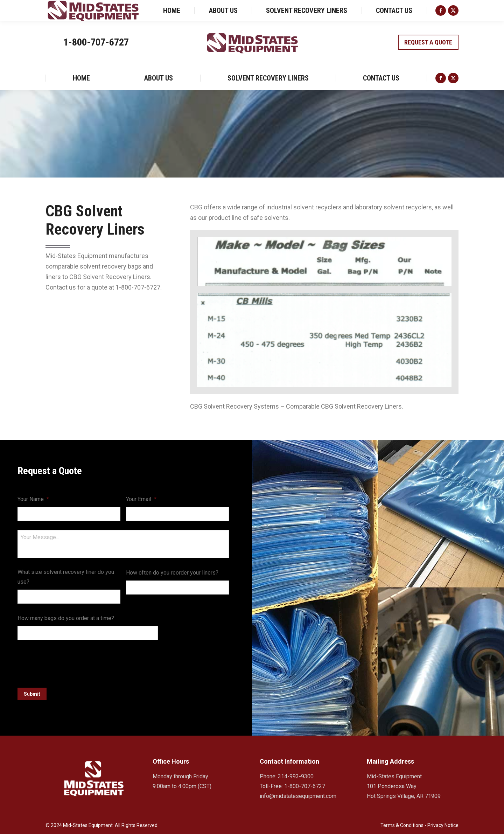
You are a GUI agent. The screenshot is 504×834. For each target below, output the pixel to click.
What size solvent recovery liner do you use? (66, 577)
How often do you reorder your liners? (172, 573)
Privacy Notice (443, 823)
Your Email (141, 499)
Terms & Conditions (402, 823)
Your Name (33, 499)
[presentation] (71, 663)
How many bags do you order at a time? (66, 618)
